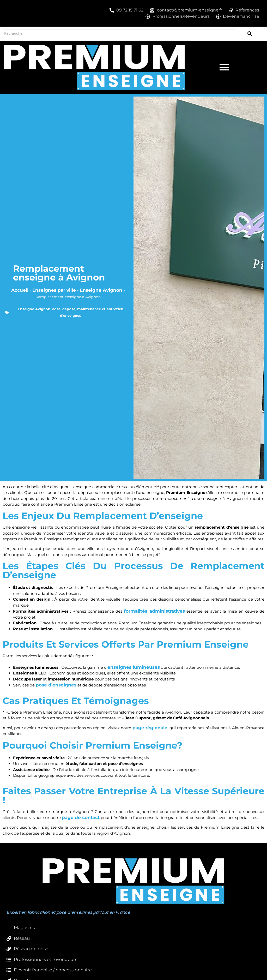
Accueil (20, 290)
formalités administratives (154, 611)
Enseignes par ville (54, 290)
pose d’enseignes (56, 685)
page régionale (150, 728)
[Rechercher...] (117, 34)
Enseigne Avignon (101, 290)
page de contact (81, 817)
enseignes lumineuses (134, 667)
